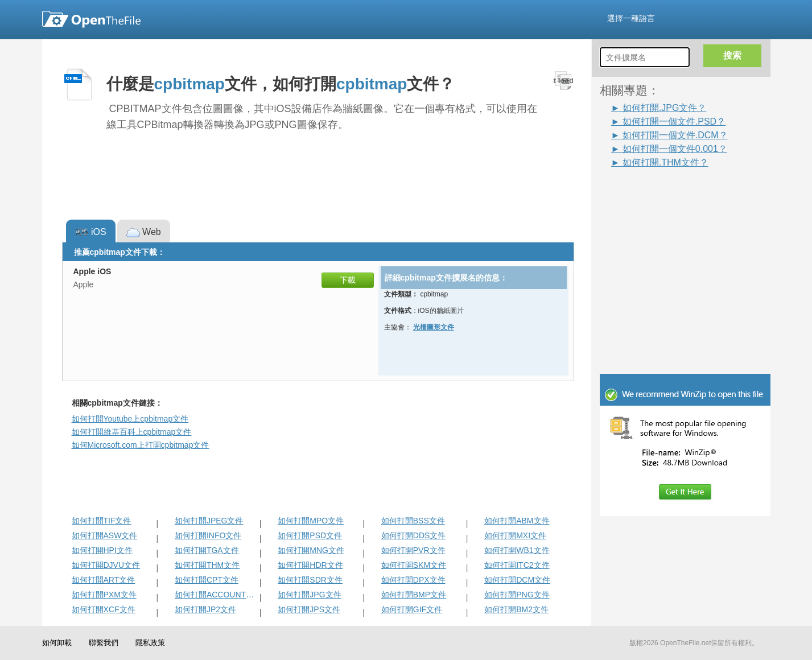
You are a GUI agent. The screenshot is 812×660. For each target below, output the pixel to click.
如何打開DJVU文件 (106, 565)
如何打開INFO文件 (208, 535)
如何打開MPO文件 (311, 521)
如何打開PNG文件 (517, 595)
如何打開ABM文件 (517, 521)
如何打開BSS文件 (413, 521)
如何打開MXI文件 (515, 535)
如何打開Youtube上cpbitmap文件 (130, 419)
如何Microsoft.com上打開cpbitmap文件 (141, 445)
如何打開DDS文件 (414, 535)
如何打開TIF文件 (102, 521)
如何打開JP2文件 (205, 609)
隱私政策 (150, 643)
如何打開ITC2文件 (517, 565)
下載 (348, 280)
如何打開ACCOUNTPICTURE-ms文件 (216, 595)
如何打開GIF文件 (412, 609)
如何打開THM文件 (207, 565)
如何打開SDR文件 (310, 580)
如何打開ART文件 (104, 580)
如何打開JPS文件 (309, 609)
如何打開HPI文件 (102, 550)
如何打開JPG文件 (309, 595)
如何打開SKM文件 (414, 565)
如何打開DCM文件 (517, 580)
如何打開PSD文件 (310, 535)
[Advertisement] (668, 195)
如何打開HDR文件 (310, 565)
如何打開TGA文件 (207, 550)
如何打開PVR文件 (413, 550)
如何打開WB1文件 (517, 550)
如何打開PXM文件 (104, 595)
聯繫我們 (104, 643)
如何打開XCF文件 (104, 609)
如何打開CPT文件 (207, 580)
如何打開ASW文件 (105, 535)
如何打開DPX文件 (413, 580)
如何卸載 (57, 643)
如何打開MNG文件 (311, 550)
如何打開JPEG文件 (209, 521)
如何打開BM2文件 (516, 609)
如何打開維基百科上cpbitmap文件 (132, 432)
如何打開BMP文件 (414, 595)
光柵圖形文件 (434, 327)
